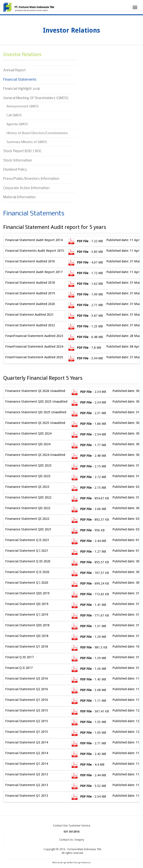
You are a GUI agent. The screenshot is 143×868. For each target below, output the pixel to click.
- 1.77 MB (88, 445)
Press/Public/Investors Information (31, 179)
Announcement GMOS (23, 107)
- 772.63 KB (90, 594)
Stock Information (18, 161)
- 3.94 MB (85, 358)
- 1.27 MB (88, 551)
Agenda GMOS (17, 124)
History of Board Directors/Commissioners (37, 133)
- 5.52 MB (88, 786)
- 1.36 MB (88, 669)
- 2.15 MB (88, 466)
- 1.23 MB (85, 326)
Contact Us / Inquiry (72, 840)
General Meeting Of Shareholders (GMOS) (36, 98)
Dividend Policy (15, 170)
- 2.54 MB (88, 434)
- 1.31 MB (88, 626)
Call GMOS (14, 115)
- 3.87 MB (85, 316)
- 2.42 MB (88, 754)
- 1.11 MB (88, 701)
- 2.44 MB (88, 541)
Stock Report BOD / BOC (22, 151)
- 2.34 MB (88, 392)
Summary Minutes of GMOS (27, 142)
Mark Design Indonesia (80, 863)
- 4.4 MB (88, 765)
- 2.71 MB (85, 305)
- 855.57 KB (90, 562)
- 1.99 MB (85, 294)
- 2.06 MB (88, 509)
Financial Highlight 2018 (21, 89)
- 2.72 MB (88, 477)
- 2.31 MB (88, 413)
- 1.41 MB (88, 605)
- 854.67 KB (90, 498)
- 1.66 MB (88, 424)
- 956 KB (88, 530)
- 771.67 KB (90, 615)
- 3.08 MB (88, 690)
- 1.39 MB (88, 658)
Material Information (19, 197)
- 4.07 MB (85, 262)
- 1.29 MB (88, 637)
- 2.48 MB (88, 456)
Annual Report (14, 70)
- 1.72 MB (85, 273)
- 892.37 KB (90, 520)
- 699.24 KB (90, 583)
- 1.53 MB (88, 722)
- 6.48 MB (85, 337)
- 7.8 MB (84, 348)
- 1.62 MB (85, 284)
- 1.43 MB (88, 679)
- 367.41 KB (90, 711)
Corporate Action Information (26, 188)
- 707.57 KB (90, 573)
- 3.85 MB (85, 252)
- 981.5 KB (89, 647)
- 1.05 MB (88, 733)
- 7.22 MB (85, 241)
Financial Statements (20, 80)
